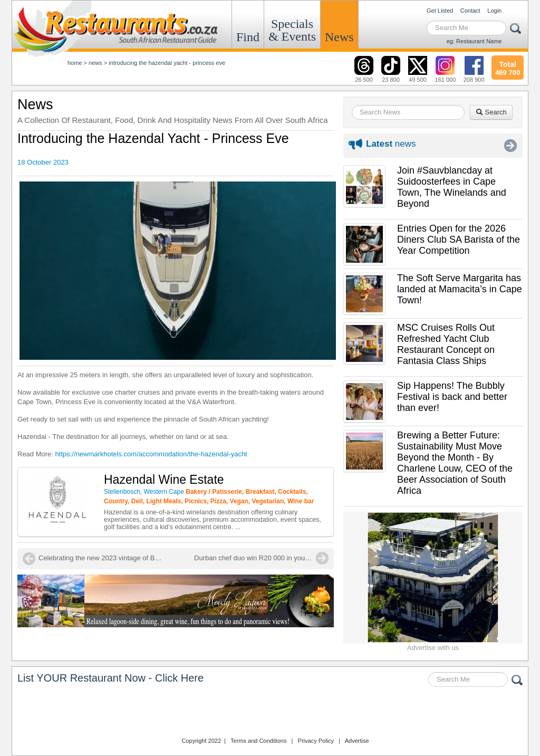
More (510, 146)
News (339, 37)
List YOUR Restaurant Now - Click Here (110, 678)
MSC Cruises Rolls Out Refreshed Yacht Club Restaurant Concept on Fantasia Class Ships (446, 344)
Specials (292, 30)
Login (494, 11)
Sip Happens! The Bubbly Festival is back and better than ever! (452, 397)
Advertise (357, 741)
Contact (470, 11)
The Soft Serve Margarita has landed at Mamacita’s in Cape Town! (460, 289)
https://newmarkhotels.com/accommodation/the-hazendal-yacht (151, 454)
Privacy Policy (316, 741)
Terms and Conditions (258, 741)
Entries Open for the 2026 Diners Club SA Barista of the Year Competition (459, 240)
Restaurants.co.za (270, 713)
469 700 (508, 67)
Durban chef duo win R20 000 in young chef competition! (261, 558)
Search (491, 112)
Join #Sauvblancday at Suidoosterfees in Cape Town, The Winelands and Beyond (452, 187)
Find (248, 37)
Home (75, 63)
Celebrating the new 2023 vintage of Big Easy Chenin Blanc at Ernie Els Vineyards (102, 558)
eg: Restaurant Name (474, 41)
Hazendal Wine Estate (164, 480)
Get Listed (440, 11)
